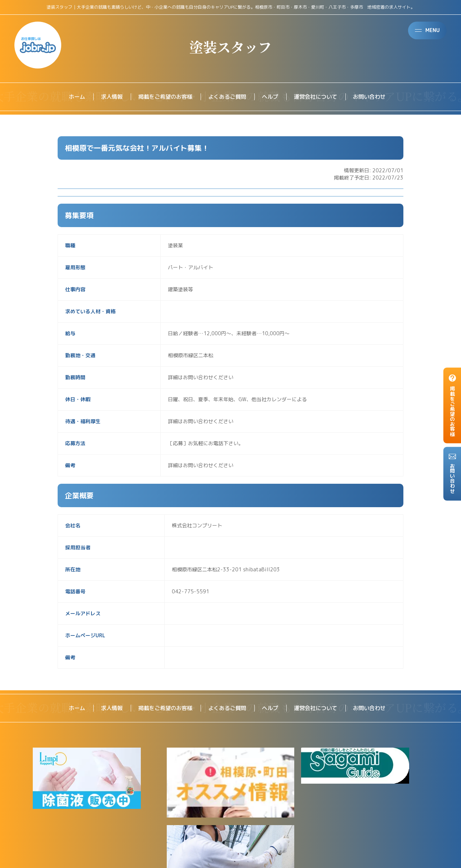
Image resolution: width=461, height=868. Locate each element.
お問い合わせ (375, 97)
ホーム (70, 97)
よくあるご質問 (227, 97)
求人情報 (106, 97)
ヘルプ (272, 97)
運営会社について (319, 97)
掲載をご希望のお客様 (162, 97)
